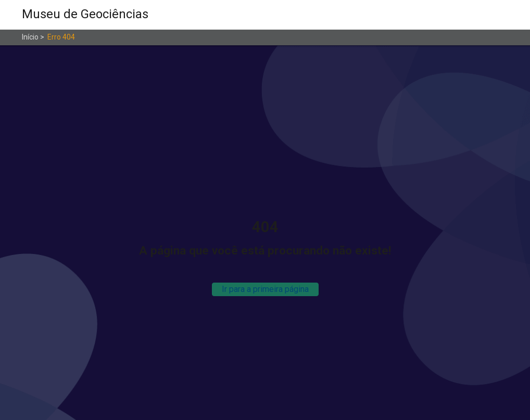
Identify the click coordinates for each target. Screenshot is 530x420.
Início (30, 37)
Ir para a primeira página (265, 289)
